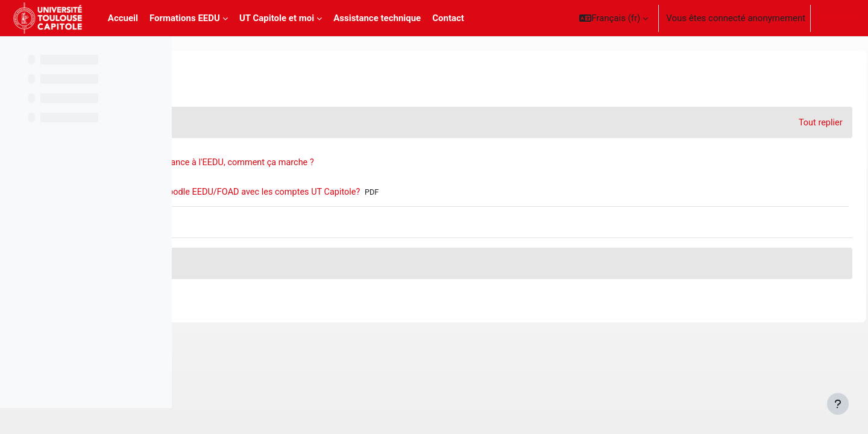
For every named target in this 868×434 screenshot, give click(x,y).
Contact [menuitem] (448, 18)
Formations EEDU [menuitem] (185, 18)
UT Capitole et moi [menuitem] (277, 18)
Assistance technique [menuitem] (377, 18)
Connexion (837, 18)
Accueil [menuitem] (123, 18)
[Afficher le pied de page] (838, 404)
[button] (614, 18)
